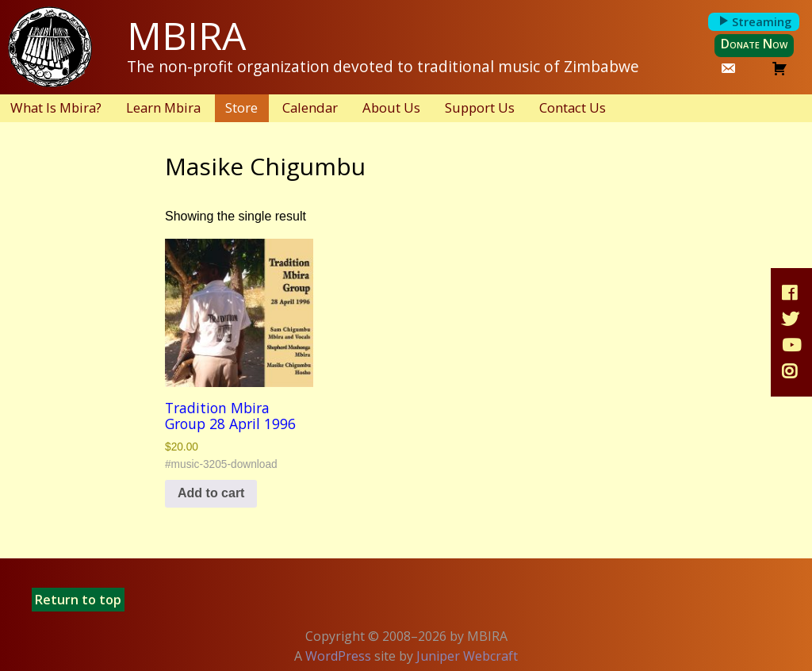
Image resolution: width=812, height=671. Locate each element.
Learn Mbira (163, 107)
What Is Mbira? (56, 107)
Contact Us (573, 107)
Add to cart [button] (211, 493)
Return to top (78, 600)
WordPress (338, 656)
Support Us (480, 107)
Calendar (310, 107)
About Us (391, 107)
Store (241, 107)
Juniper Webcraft (467, 656)
